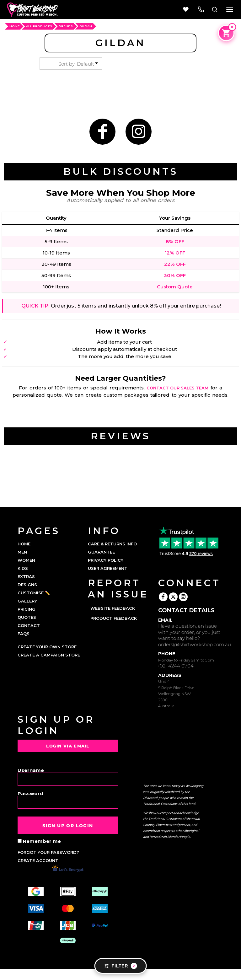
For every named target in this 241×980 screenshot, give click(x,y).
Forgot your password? (48, 852)
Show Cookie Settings (121, 974)
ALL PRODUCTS (39, 26)
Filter (121, 966)
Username (31, 770)
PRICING (27, 609)
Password (30, 793)
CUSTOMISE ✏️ (34, 593)
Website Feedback (113, 608)
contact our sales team (177, 388)
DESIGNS (27, 585)
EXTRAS (26, 576)
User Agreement (108, 568)
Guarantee (101, 552)
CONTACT (29, 625)
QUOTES (27, 617)
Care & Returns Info (112, 544)
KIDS (23, 568)
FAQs (24, 634)
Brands (66, 26)
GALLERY (27, 601)
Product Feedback (114, 618)
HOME (14, 26)
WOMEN (26, 560)
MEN (22, 552)
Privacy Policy (106, 560)
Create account (38, 860)
